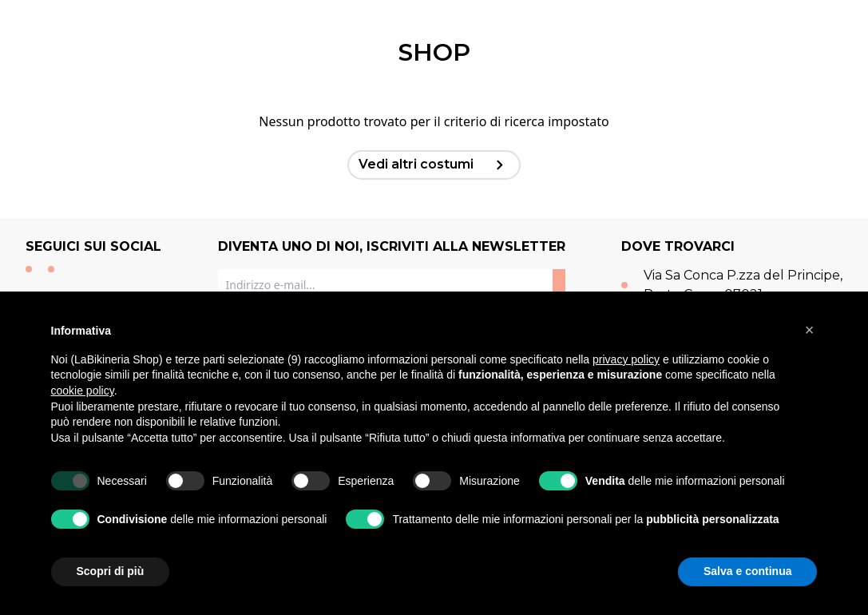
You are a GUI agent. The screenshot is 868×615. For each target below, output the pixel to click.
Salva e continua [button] (747, 571)
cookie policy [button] (83, 391)
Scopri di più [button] (111, 571)
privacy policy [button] (626, 359)
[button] (810, 330)
